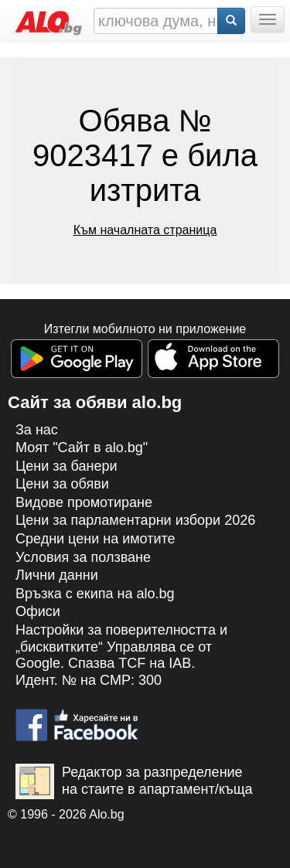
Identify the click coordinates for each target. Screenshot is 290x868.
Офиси (38, 611)
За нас (37, 430)
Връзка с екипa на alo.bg (95, 594)
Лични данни (57, 575)
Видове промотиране (84, 502)
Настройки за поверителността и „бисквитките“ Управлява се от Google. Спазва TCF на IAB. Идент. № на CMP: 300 (121, 655)
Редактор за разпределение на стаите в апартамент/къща (134, 781)
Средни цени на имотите (96, 539)
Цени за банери (67, 466)
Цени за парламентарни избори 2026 (135, 520)
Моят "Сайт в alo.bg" (82, 448)
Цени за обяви (62, 484)
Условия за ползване (83, 557)
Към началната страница (145, 230)
